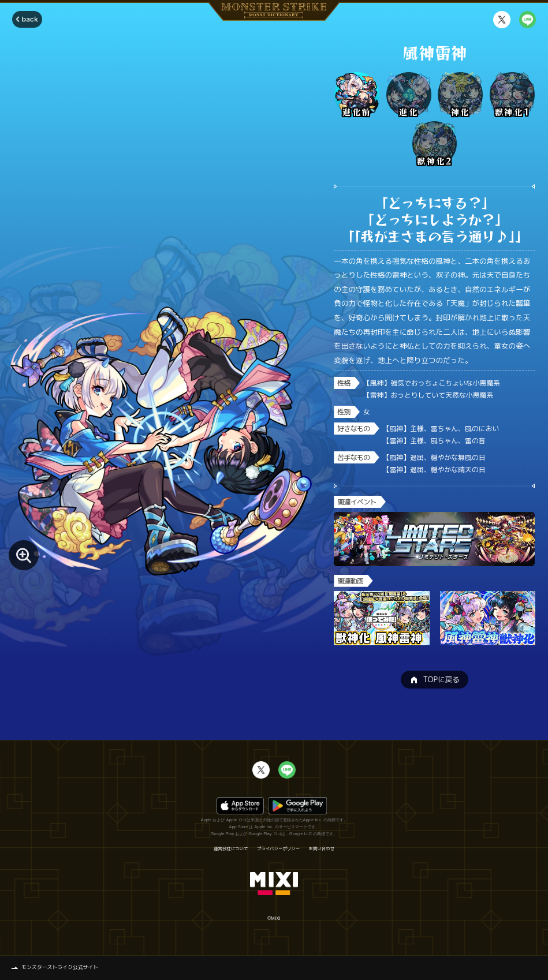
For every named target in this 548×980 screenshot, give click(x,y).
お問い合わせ (322, 849)
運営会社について (231, 849)
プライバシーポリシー (278, 849)
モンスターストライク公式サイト (60, 968)
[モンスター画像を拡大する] (24, 555)
